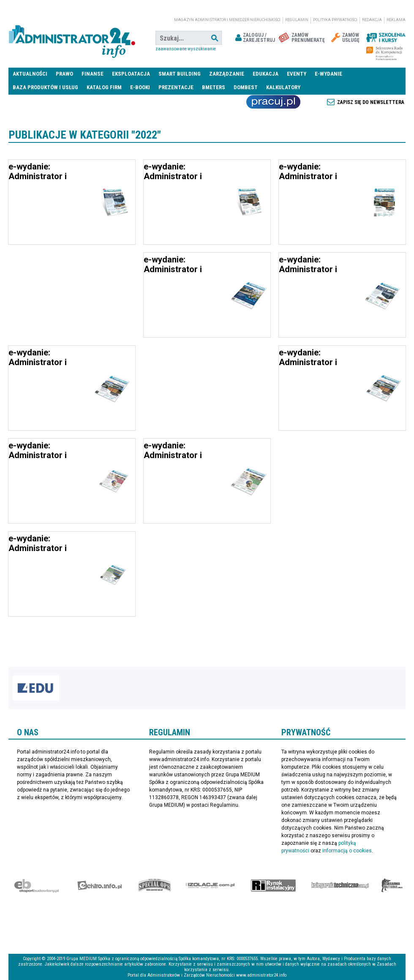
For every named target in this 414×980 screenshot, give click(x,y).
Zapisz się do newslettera (371, 102)
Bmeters (214, 87)
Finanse (93, 74)
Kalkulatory (283, 87)
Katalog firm (104, 87)
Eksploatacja (131, 74)
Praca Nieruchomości (273, 102)
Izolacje (210, 885)
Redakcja (372, 20)
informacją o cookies (347, 851)
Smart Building (180, 74)
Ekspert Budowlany (37, 885)
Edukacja (266, 74)
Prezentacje (176, 87)
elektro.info (99, 885)
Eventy (297, 74)
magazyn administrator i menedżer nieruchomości (227, 20)
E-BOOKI (140, 87)
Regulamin (297, 20)
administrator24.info (72, 38)
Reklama (396, 20)
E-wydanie (328, 74)
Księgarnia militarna (392, 885)
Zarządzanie (227, 74)
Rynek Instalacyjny (274, 885)
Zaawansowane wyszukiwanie (186, 49)
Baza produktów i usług (45, 87)
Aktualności (30, 74)
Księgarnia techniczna (340, 885)
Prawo (64, 74)
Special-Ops (155, 885)
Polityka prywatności (335, 20)
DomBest (246, 87)
